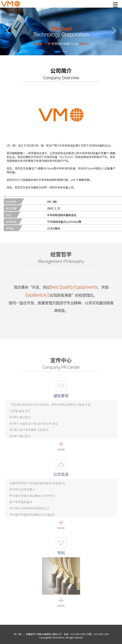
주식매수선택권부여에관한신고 (29, 508)
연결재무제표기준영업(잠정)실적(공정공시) (37, 483)
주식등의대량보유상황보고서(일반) (32, 514)
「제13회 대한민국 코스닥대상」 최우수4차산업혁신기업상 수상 (50, 404)
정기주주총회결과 (21, 502)
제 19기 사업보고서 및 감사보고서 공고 (34, 423)
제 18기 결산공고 (20, 436)
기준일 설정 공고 (20, 411)
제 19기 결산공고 (20, 417)
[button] (57, 52)
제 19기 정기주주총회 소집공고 (29, 429)
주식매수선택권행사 (22, 489)
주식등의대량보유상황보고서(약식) (32, 495)
